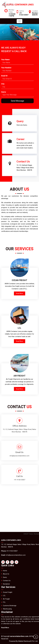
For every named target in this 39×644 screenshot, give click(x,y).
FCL (4, 612)
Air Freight (6, 608)
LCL (4, 605)
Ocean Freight (8, 602)
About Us (6, 583)
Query (30, 112)
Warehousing (7, 618)
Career (11, 130)
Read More (20, 293)
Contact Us (14, 171)
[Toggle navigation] (19, 21)
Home (5, 580)
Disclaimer (6, 593)
